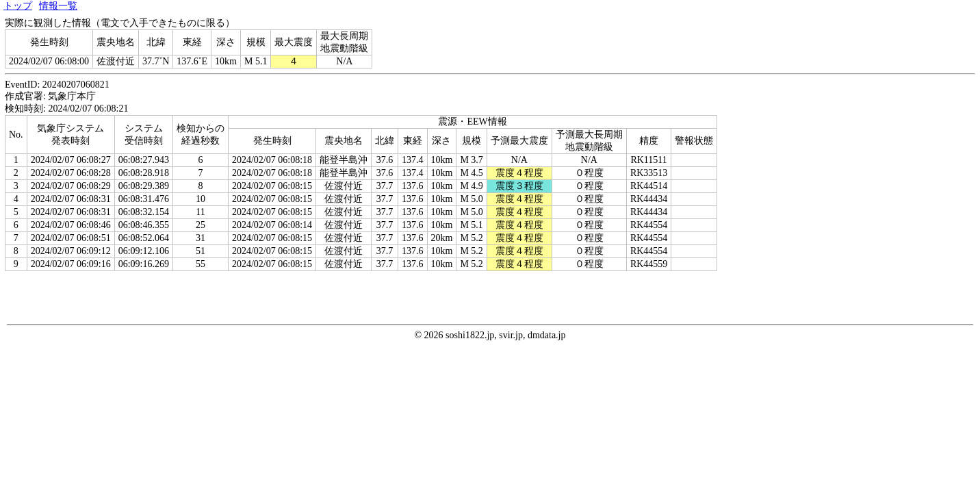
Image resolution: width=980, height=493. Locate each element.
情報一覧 (58, 6)
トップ (18, 6)
